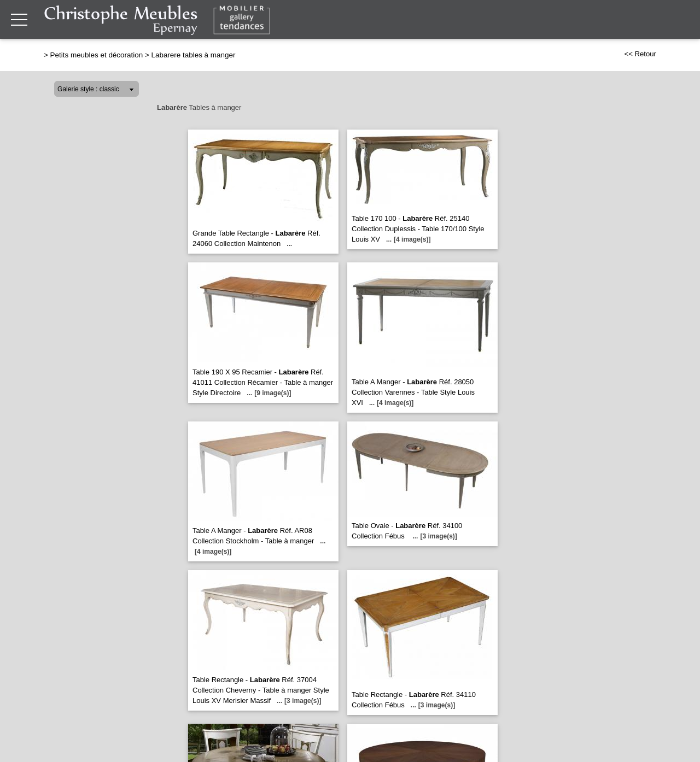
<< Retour (640, 54)
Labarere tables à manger (193, 55)
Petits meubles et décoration (97, 55)
